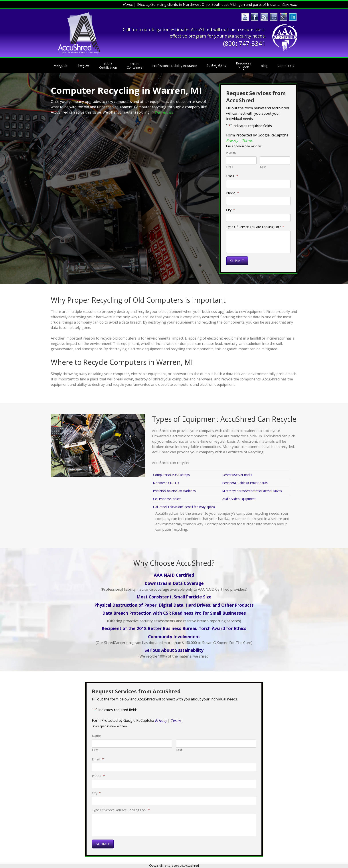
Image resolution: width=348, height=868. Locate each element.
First (229, 167)
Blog (264, 66)
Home (128, 4)
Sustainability (217, 65)
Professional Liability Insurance (175, 66)
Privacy (232, 140)
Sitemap (144, 4)
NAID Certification (108, 66)
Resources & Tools (243, 65)
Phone (233, 193)
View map (289, 4)
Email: (232, 176)
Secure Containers (135, 66)
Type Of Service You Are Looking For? (255, 227)
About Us (61, 65)
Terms (247, 140)
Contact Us (286, 66)
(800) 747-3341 (244, 43)
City (231, 210)
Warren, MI (164, 112)
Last (263, 167)
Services (84, 65)
